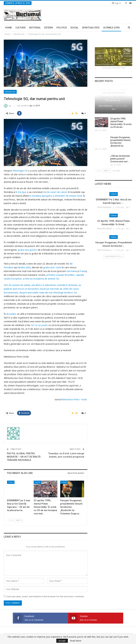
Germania (72, 271)
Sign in (117, 3)
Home (8, 28)
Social (74, 28)
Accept (62, 641)
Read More (76, 641)
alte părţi (26, 267)
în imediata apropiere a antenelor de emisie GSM (56, 195)
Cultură (21, 28)
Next (19, 520)
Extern (49, 28)
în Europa (21, 192)
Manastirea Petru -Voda (74, 399)
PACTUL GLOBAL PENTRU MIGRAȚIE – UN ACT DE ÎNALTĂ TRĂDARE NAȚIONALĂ (24, 456)
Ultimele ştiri (10, 92)
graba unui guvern (28, 249)
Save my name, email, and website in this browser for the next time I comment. (45, 596)
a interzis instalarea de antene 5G (41, 278)
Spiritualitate (91, 28)
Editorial (35, 28)
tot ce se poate (39, 325)
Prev (11, 520)
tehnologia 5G (20, 170)
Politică (62, 28)
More (106, 28)
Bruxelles (11, 313)
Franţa (83, 271)
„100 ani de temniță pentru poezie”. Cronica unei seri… (120, 159)
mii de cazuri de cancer (55, 192)
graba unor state (52, 267)
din (19, 267)
